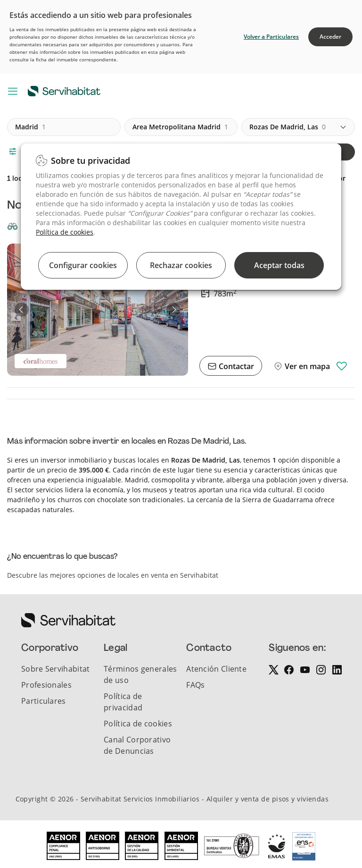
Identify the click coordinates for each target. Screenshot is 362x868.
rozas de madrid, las (288, 127)
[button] (22, 310)
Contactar (235, 366)
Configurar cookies (83, 265)
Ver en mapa (306, 366)
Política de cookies (65, 232)
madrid (30, 127)
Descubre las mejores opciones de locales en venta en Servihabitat (113, 575)
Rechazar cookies (181, 265)
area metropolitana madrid (180, 127)
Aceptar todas (279, 265)
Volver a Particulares (271, 37)
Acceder (330, 37)
